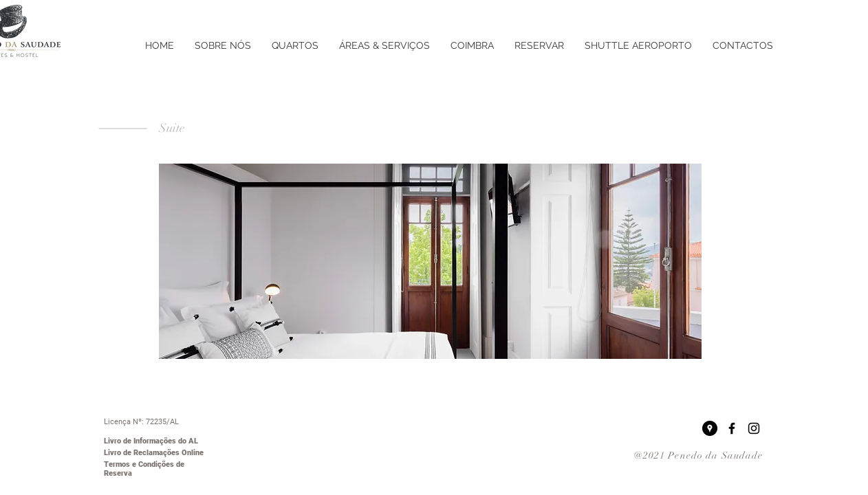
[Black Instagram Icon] (754, 428)
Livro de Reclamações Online (154, 453)
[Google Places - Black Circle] (710, 428)
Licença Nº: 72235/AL (141, 422)
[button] (430, 261)
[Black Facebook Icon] (732, 428)
